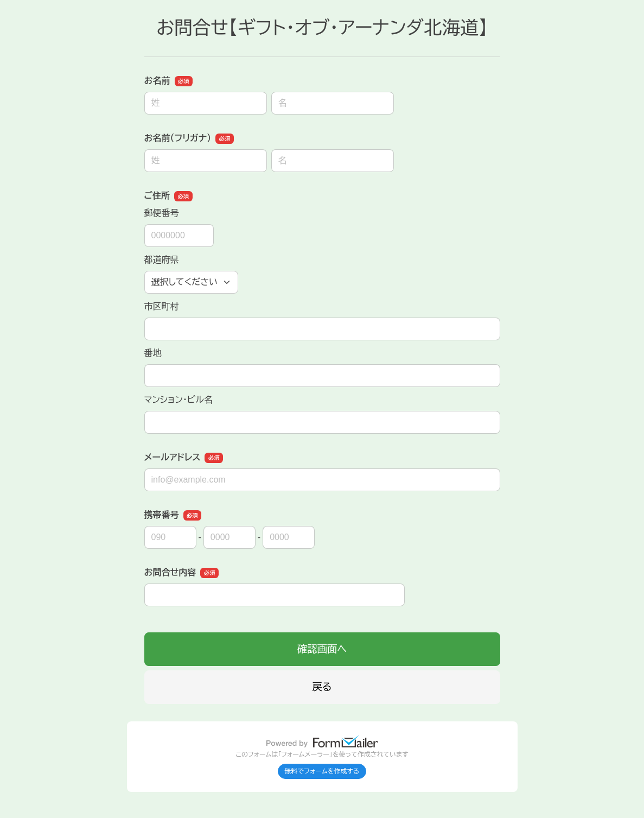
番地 (153, 353)
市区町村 (162, 306)
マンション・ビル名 (178, 400)
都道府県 (162, 260)
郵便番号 (162, 213)
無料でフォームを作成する (322, 771)
